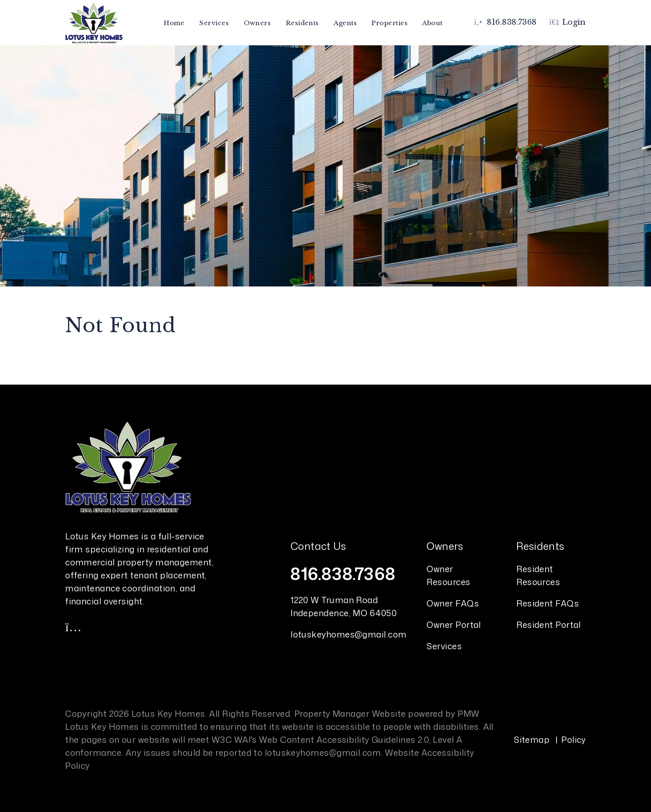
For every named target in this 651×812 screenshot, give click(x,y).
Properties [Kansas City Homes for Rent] (390, 23)
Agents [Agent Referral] (345, 23)
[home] (94, 22)
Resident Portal (549, 625)
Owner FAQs (453, 603)
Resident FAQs (548, 603)
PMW (468, 713)
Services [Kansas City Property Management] (214, 23)
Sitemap (532, 739)
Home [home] (174, 23)
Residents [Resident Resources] (302, 23)
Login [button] (568, 22)
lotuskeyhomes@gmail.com (348, 634)
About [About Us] (432, 23)
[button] (73, 627)
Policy (574, 739)
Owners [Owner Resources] (258, 23)
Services (444, 646)
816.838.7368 (512, 22)
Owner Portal (454, 625)
